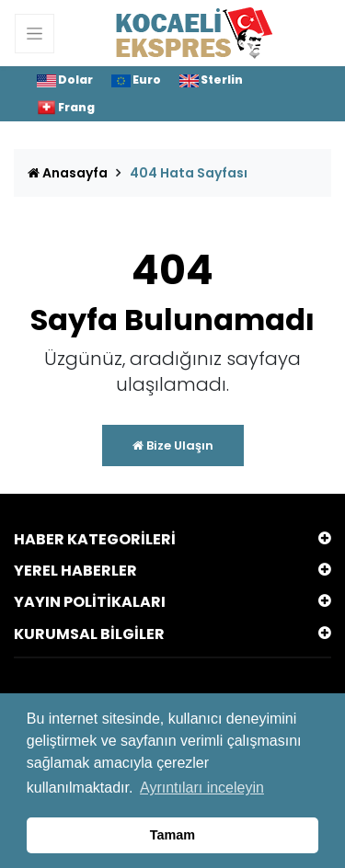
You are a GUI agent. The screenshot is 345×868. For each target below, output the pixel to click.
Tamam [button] (172, 835)
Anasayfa (68, 173)
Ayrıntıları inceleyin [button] (202, 788)
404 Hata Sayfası (189, 173)
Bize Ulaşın (173, 445)
